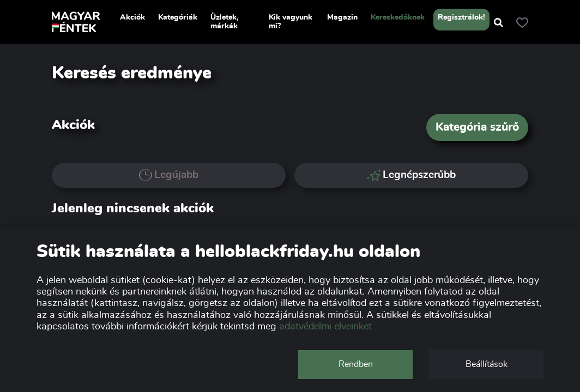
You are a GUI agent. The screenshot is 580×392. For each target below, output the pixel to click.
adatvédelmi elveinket (325, 327)
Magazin (342, 17)
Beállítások (487, 364)
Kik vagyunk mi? (291, 22)
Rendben (356, 364)
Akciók (132, 17)
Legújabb (169, 175)
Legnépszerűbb (412, 175)
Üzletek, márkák (225, 22)
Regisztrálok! (461, 17)
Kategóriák (178, 17)
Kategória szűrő (477, 127)
